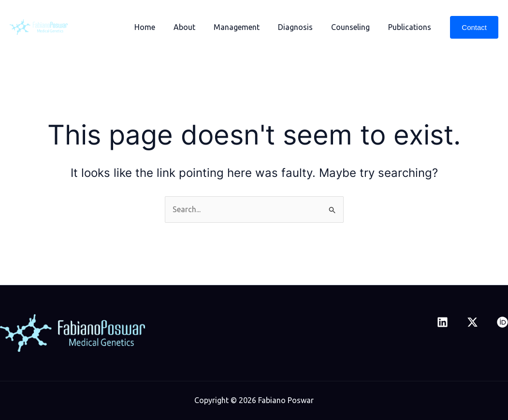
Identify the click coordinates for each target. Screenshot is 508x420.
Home (161, 27)
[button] (474, 27)
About (197, 27)
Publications (411, 27)
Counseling (355, 27)
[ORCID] (502, 322)
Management (247, 27)
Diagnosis (303, 27)
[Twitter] (472, 322)
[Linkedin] (443, 322)
